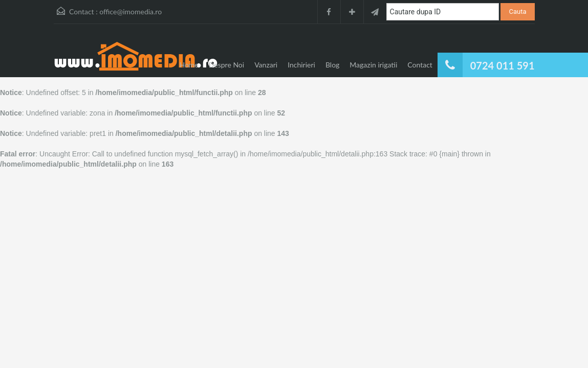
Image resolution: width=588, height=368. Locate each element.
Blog (332, 65)
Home (189, 65)
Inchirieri (301, 65)
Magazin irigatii (373, 65)
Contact (420, 65)
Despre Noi (226, 65)
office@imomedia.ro (130, 11)
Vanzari (266, 65)
